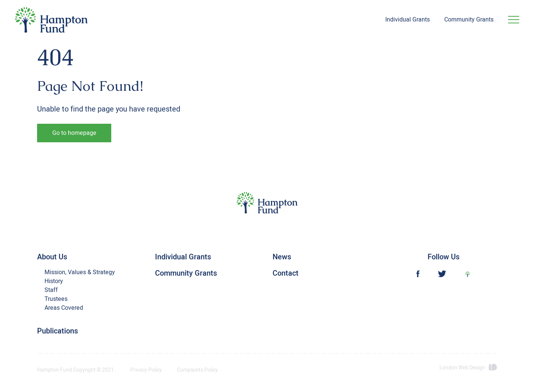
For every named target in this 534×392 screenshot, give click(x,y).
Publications (57, 331)
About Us (52, 257)
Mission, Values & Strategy (80, 272)
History (54, 281)
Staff (51, 290)
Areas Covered (64, 308)
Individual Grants (408, 20)
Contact (286, 273)
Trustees (56, 299)
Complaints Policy (197, 370)
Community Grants (469, 20)
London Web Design (462, 368)
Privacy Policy (146, 370)
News (282, 257)
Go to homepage (74, 133)
